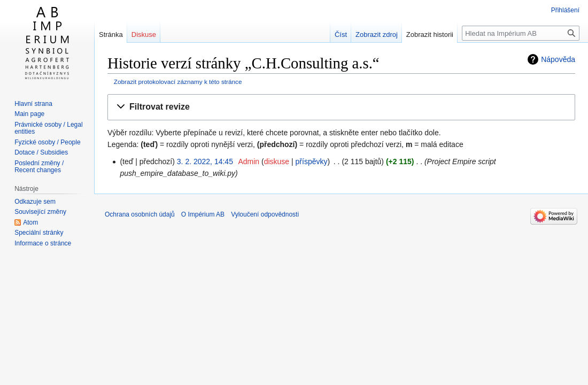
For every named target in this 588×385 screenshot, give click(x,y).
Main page (29, 114)
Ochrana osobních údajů (140, 214)
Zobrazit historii (430, 34)
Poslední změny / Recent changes (39, 167)
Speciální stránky (39, 233)
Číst (341, 34)
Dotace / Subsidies (41, 152)
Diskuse (144, 34)
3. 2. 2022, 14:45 (205, 161)
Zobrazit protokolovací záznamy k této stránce (178, 82)
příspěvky (312, 161)
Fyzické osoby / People (47, 142)
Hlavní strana (33, 104)
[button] (341, 107)
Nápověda (558, 59)
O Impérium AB (203, 214)
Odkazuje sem (35, 202)
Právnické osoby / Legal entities (48, 128)
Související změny (40, 212)
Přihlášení (565, 10)
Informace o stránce (43, 243)
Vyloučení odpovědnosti (265, 214)
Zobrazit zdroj (377, 34)
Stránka (111, 34)
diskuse (277, 161)
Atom (30, 222)
